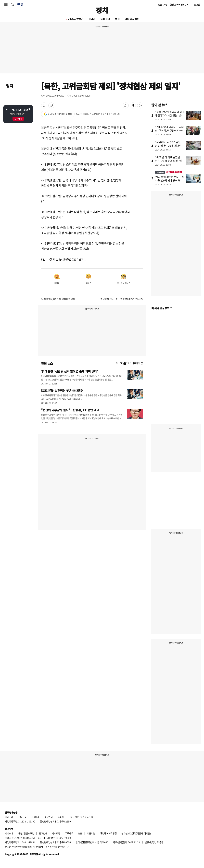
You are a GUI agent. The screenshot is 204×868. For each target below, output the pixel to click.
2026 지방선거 (76, 19)
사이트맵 (56, 833)
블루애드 (62, 817)
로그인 (197, 5)
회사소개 (9, 817)
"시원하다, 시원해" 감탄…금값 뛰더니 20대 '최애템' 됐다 (169, 146)
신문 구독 (163, 5)
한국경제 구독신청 (109, 299)
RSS (80, 833)
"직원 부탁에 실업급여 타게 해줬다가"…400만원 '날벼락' (170, 115)
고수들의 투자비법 (168, 172)
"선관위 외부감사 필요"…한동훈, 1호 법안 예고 (70, 410)
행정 (117, 19)
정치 (102, 10)
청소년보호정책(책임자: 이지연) (136, 833)
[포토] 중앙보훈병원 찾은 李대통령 (62, 391)
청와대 (92, 19)
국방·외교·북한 (132, 19)
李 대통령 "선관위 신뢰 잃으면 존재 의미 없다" (70, 371)
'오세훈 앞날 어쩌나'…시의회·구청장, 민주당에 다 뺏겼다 (169, 130)
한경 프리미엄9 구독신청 (132, 299)
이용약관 (91, 833)
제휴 (20, 833)
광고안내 (48, 817)
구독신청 (22, 817)
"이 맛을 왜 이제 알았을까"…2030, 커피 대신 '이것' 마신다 (168, 161)
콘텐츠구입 (29, 833)
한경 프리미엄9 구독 (179, 5)
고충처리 (35, 817)
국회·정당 (105, 19)
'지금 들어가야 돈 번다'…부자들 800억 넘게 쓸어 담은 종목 (170, 180)
